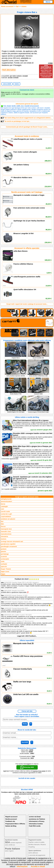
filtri (2, 524)
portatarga (5, 554)
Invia (25, 724)
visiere (24, 6)
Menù (48, 2)
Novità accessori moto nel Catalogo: (27, 192)
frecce (3, 526)
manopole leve (6, 529)
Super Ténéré (6, 569)
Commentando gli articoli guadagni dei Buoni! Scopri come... (27, 127)
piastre (4, 551)
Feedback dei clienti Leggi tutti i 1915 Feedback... (27, 607)
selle (3, 561)
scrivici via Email (35, 817)
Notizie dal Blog (11, 826)
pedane (4, 549)
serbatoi (4, 564)
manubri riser (6, 531)
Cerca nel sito (27, 711)
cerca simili (7, 84)
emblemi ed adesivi (8, 519)
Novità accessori (11, 819)
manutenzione (6, 534)
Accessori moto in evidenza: (27, 136)
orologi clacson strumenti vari (12, 541)
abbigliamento (6, 499)
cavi (2, 509)
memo (17, 84)
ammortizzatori (7, 501)
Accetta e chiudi (38, 866)
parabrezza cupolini (8, 544)
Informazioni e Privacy (37, 821)
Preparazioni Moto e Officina (15, 824)
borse (3, 504)
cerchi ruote (5, 511)
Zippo (3, 574)
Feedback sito (10, 821)
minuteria (4, 536)
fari (17, 6)
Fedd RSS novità (35, 826)
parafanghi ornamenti (9, 546)
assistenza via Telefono (37, 819)
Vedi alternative (9, 70)
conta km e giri (6, 514)
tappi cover (5, 571)
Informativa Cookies (36, 824)
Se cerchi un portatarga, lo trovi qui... (16, 121)
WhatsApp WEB (27, 767)
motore (4, 539)
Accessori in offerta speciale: (27, 248)
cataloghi (4, 506)
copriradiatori (6, 516)
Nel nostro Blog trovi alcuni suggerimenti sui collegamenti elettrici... (26, 118)
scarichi (4, 556)
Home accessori (7, 6)
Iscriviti (25, 742)
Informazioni (22, 866)
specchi (4, 566)
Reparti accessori (11, 817)
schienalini (5, 559)
